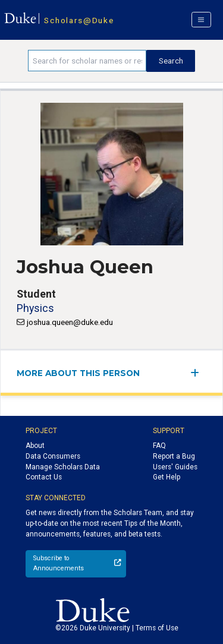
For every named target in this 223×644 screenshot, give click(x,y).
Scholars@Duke (79, 20)
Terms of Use (157, 628)
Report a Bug (174, 456)
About (35, 446)
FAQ (159, 446)
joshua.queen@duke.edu (70, 322)
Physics (35, 308)
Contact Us (44, 477)
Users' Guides (175, 467)
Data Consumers (53, 456)
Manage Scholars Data (63, 467)
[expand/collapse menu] (198, 373)
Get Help (167, 477)
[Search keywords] (87, 61)
